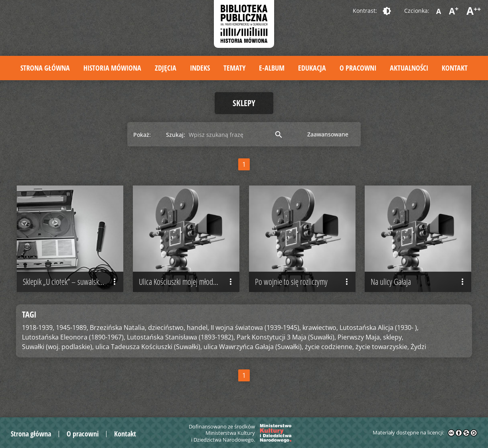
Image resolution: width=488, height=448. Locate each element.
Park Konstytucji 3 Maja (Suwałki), (286, 337)
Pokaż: (142, 135)
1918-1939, (38, 328)
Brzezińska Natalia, (118, 328)
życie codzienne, (329, 347)
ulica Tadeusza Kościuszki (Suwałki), (149, 347)
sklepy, (393, 337)
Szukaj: (176, 135)
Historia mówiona (112, 68)
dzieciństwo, (167, 328)
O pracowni (358, 68)
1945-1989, (72, 328)
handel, (198, 328)
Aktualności (409, 68)
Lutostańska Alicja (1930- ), (379, 328)
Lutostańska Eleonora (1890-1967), (74, 337)
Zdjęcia (166, 68)
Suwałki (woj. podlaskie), (58, 347)
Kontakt (455, 68)
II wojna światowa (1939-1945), (256, 328)
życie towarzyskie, (382, 347)
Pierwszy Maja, (360, 337)
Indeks (200, 68)
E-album (272, 68)
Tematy (234, 68)
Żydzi (418, 347)
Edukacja (312, 68)
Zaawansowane (328, 134)
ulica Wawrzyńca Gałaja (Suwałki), (253, 347)
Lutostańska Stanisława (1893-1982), (181, 337)
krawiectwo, (320, 328)
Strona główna (45, 68)
